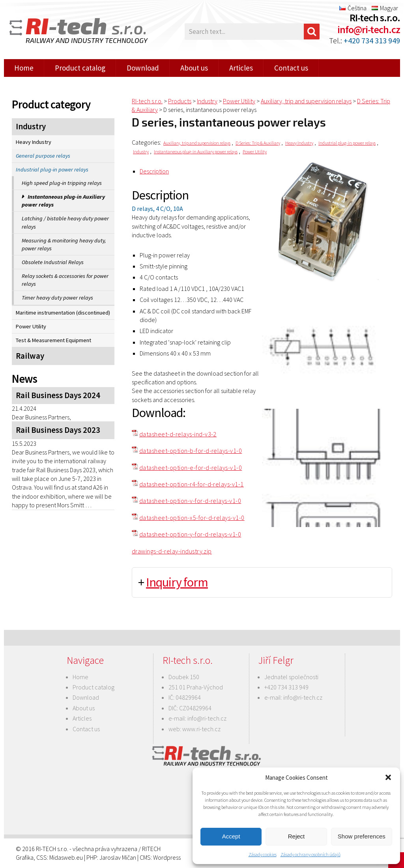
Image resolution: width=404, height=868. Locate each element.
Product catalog (80, 68)
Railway (30, 356)
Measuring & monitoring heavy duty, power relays (64, 244)
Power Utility (31, 326)
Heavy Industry (34, 142)
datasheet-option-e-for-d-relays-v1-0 (191, 468)
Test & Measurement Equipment (53, 340)
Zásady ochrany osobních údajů (310, 854)
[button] (388, 777)
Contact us (291, 68)
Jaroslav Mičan (118, 857)
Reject (296, 836)
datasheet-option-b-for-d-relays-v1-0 (191, 451)
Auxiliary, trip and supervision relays (197, 143)
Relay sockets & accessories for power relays (65, 280)
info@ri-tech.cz (369, 29)
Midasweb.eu (66, 857)
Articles (241, 68)
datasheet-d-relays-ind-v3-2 (178, 434)
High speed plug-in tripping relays (62, 183)
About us (194, 68)
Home (24, 68)
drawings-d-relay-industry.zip (172, 551)
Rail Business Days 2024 (58, 395)
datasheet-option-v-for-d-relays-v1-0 (190, 501)
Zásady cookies (263, 854)
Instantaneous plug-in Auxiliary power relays (63, 201)
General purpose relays (43, 156)
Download (143, 68)
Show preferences (362, 836)
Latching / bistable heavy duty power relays (65, 222)
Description (154, 171)
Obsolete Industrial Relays (53, 262)
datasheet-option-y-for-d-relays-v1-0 (190, 534)
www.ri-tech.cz (201, 729)
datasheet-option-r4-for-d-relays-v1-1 (192, 484)
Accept (231, 836)
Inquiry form (177, 582)
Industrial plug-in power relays (52, 170)
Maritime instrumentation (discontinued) (63, 313)
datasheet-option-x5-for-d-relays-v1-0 (192, 518)
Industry (31, 127)
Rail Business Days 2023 (58, 430)
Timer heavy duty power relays (57, 298)
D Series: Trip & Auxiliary (258, 143)
